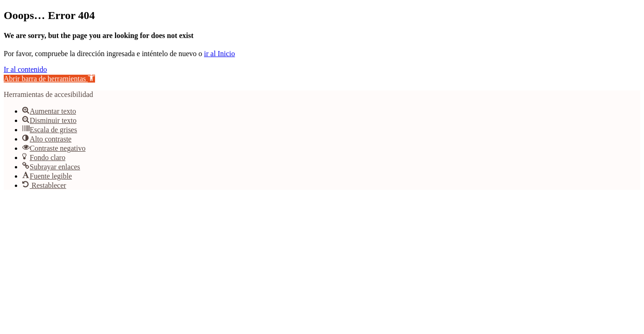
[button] (49, 79)
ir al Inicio (220, 54)
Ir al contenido (25, 69)
